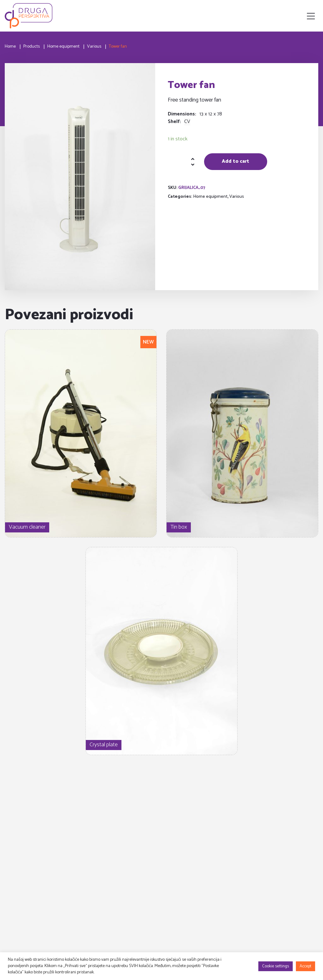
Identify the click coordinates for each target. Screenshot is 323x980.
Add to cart (235, 161)
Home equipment (210, 197)
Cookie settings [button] (276, 966)
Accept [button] (305, 966)
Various (237, 197)
